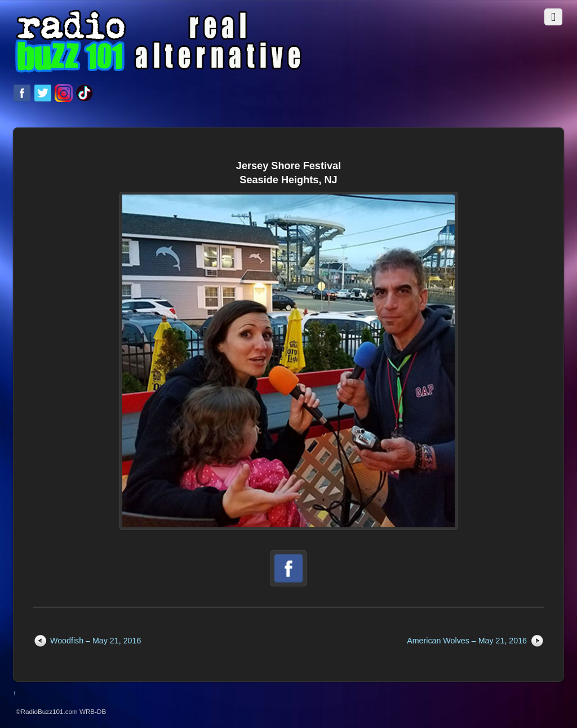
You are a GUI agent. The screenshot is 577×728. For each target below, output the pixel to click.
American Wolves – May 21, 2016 (467, 641)
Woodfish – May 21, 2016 (96, 641)
